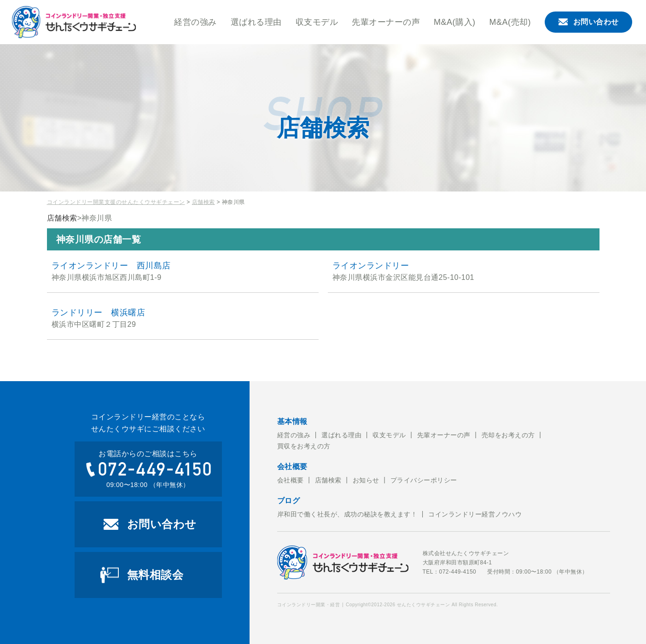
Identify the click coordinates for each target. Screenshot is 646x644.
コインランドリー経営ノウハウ (475, 514)
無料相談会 (155, 575)
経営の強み (195, 22)
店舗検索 (204, 202)
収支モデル (317, 22)
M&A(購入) (455, 22)
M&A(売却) (510, 22)
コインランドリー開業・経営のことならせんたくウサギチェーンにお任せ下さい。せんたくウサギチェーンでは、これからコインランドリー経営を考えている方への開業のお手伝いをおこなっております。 (74, 22)
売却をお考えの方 (508, 435)
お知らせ (366, 480)
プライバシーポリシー (424, 480)
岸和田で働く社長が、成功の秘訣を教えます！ (347, 514)
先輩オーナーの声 (386, 22)
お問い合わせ (589, 22)
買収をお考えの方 (304, 446)
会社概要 (291, 480)
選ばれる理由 (256, 22)
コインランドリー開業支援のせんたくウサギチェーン (116, 202)
